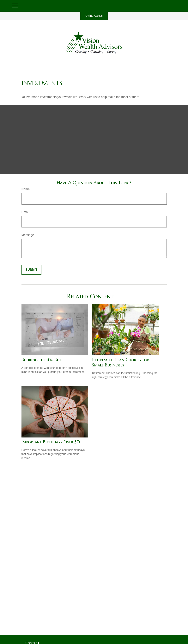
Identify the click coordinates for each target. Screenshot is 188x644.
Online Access (94, 16)
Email (25, 212)
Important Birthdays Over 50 (51, 442)
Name (26, 189)
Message (28, 235)
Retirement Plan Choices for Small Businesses (121, 362)
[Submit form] (31, 270)
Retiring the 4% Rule (42, 360)
